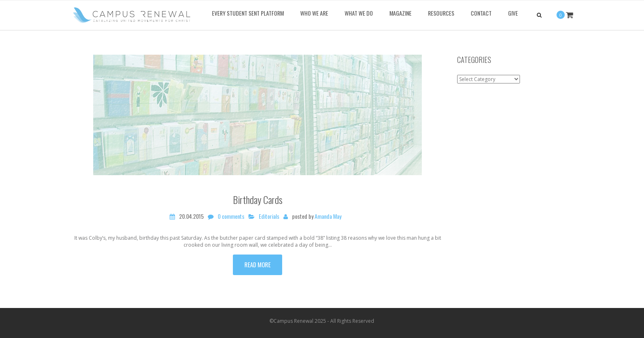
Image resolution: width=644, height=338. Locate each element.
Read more (258, 264)
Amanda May (328, 216)
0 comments (231, 216)
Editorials (269, 216)
